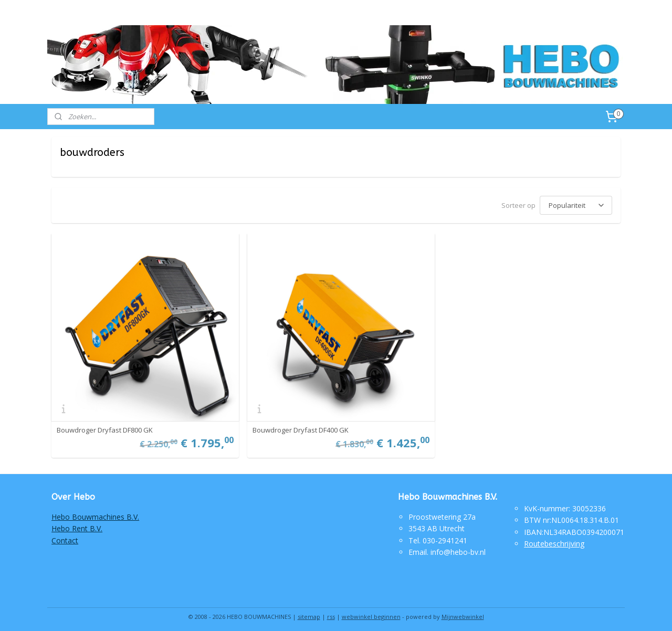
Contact (65, 536)
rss (331, 612)
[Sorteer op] (576, 204)
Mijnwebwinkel (463, 612)
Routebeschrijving (554, 539)
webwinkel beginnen (371, 612)
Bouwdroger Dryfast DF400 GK (297, 425)
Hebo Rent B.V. (77, 524)
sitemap (309, 612)
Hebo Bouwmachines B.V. (95, 512)
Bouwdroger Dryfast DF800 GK (105, 425)
